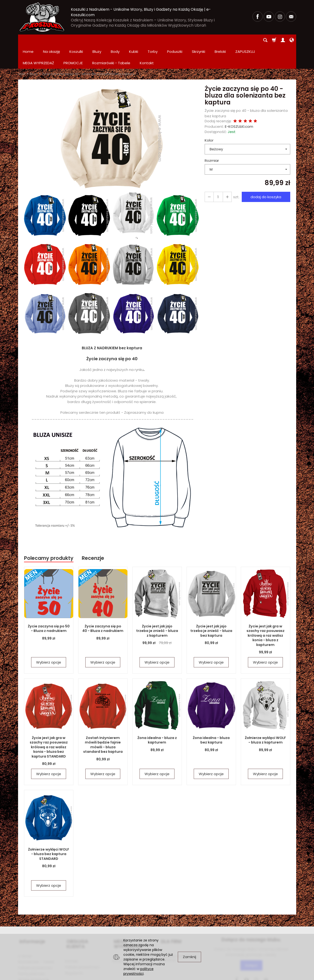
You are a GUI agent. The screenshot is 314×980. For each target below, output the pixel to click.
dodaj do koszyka (265, 174)
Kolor (209, 117)
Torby (153, 40)
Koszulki (76, 40)
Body (115, 40)
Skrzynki (198, 40)
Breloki (220, 40)
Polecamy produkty (49, 535)
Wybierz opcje (49, 639)
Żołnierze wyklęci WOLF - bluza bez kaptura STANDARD (49, 831)
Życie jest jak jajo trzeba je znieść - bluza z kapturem (157, 608)
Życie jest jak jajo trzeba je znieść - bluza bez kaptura (211, 608)
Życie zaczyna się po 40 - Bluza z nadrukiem (103, 606)
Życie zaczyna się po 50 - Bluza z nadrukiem (49, 606)
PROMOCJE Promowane (132, 929)
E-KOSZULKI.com (239, 104)
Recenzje (93, 535)
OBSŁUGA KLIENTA (86, 917)
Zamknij (189, 957)
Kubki (134, 40)
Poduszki (175, 40)
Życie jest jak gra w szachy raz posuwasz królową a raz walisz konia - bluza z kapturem (265, 612)
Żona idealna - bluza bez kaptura (211, 717)
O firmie (25, 929)
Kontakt (72, 929)
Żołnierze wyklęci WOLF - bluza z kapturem (266, 717)
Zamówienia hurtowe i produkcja (178, 931)
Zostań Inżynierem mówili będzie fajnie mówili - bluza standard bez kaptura (103, 722)
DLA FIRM (169, 917)
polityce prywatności (138, 971)
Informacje (31, 917)
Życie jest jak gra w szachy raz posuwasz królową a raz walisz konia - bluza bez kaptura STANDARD (49, 724)
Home (28, 40)
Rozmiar (212, 138)
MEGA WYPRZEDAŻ (133, 917)
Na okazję (51, 40)
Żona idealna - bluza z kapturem (157, 717)
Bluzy (97, 40)
